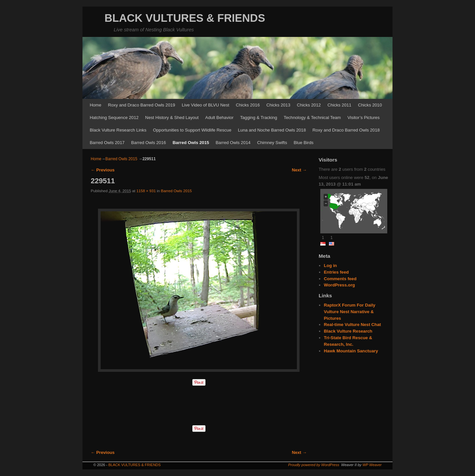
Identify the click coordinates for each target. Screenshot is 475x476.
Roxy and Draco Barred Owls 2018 (346, 130)
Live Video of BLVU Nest (206, 105)
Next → (299, 170)
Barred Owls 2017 (107, 143)
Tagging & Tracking (259, 118)
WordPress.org (339, 285)
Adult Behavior (219, 118)
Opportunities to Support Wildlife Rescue (192, 130)
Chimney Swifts (272, 143)
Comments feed (340, 279)
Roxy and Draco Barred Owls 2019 (142, 105)
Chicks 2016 (248, 105)
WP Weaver (372, 465)
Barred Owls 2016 (149, 143)
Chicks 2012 (309, 105)
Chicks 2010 (370, 105)
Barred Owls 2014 (233, 143)
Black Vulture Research (348, 331)
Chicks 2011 (340, 105)
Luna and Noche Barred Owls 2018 (272, 130)
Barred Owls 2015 (191, 143)
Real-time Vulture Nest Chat (352, 325)
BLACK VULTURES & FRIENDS (185, 18)
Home (95, 105)
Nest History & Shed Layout (172, 118)
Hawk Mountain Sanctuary (351, 351)
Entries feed (336, 272)
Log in (331, 266)
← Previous (103, 170)
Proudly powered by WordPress (314, 465)
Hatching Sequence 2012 (114, 118)
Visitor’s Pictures (363, 118)
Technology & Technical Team (312, 118)
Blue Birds (303, 143)
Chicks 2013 (278, 105)
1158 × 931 (146, 191)
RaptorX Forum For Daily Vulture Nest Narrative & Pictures (350, 312)
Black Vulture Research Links (118, 130)
